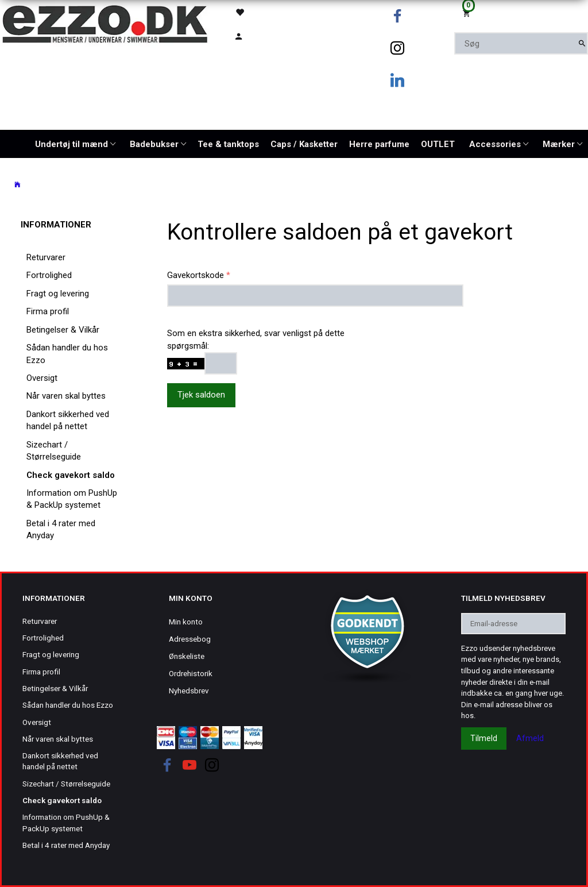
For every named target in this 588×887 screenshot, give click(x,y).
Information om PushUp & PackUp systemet (72, 499)
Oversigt (42, 378)
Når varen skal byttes (66, 396)
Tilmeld (484, 738)
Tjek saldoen (201, 395)
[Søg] (582, 43)
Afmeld (530, 738)
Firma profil (48, 311)
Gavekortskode (196, 275)
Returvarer (46, 257)
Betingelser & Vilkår (63, 330)
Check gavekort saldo (71, 475)
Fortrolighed (49, 275)
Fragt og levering (58, 294)
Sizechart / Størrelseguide (54, 451)
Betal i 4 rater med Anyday (61, 529)
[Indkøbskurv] (521, 12)
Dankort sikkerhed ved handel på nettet (68, 420)
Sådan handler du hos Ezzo (67, 354)
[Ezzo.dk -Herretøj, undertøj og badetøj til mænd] (105, 23)
